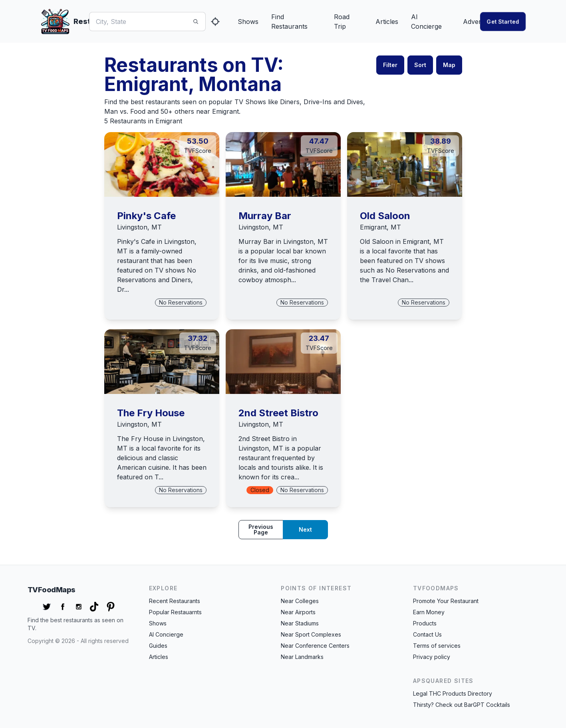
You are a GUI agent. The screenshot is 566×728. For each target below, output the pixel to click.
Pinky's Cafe (146, 216)
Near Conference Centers (315, 646)
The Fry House (151, 413)
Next (305, 529)
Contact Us (427, 634)
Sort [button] (420, 65)
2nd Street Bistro (278, 413)
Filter (390, 65)
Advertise (477, 22)
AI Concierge (426, 22)
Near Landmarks (302, 657)
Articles (387, 22)
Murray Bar (265, 216)
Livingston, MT (139, 227)
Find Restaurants (289, 22)
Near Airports (298, 612)
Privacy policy (432, 657)
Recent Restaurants (175, 601)
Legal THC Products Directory (453, 693)
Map (449, 65)
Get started (503, 21)
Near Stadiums (300, 623)
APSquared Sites (443, 681)
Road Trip (342, 22)
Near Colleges (300, 601)
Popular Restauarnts (175, 612)
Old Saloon (385, 216)
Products (425, 623)
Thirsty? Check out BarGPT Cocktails (462, 705)
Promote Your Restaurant (446, 601)
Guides (158, 646)
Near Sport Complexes (311, 634)
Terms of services (437, 646)
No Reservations (181, 302)
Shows (248, 22)
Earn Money (429, 612)
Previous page (261, 529)
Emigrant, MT (380, 227)
